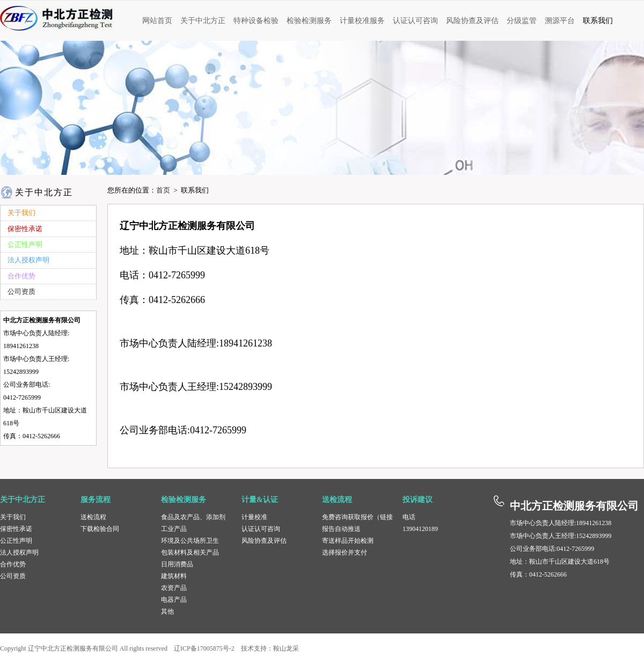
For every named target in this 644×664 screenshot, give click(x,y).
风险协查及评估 (264, 541)
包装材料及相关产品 (190, 552)
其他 (167, 611)
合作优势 (13, 564)
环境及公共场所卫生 (190, 541)
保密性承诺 (16, 529)
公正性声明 (16, 541)
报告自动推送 (341, 529)
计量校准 (254, 517)
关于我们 (13, 517)
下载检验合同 (100, 529)
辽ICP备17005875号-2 (204, 648)
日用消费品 (177, 564)
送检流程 (93, 517)
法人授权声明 (19, 552)
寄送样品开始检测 (348, 541)
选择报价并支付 (345, 552)
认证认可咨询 (261, 529)
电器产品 (174, 600)
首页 (163, 190)
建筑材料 (174, 576)
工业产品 (174, 529)
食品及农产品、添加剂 (193, 517)
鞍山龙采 (286, 648)
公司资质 (13, 576)
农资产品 (174, 588)
